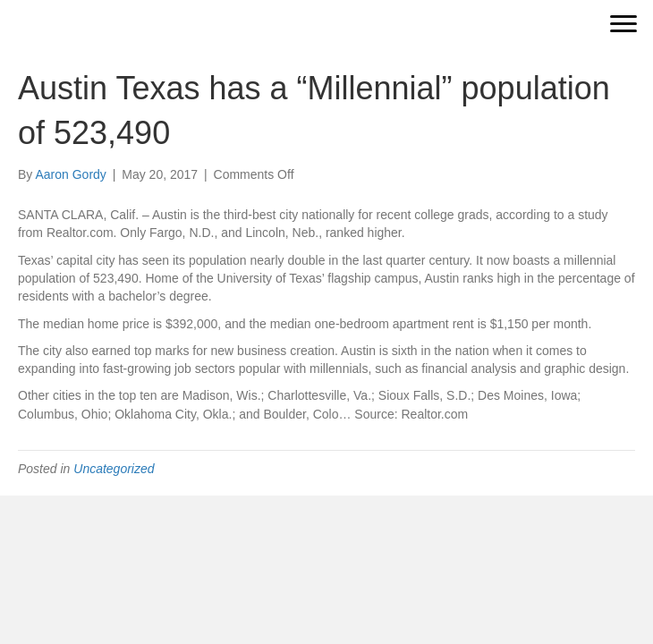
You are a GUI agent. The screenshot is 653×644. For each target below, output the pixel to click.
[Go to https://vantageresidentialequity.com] (261, 24)
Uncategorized (114, 469)
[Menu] (623, 24)
